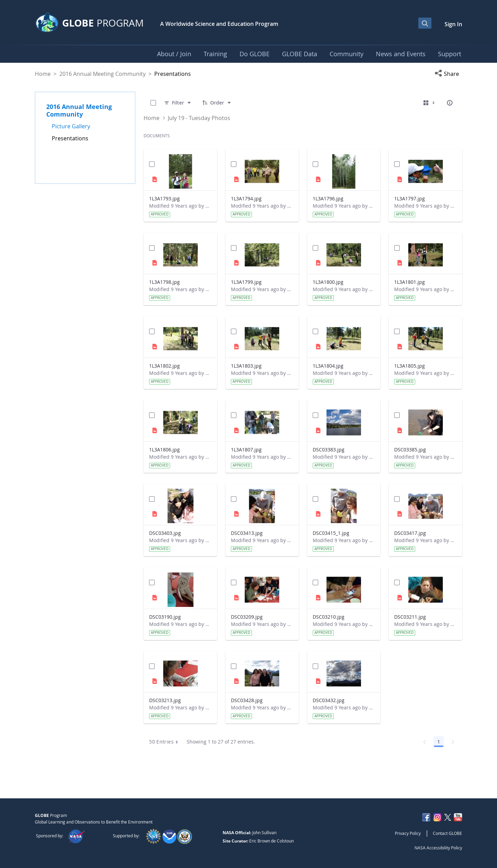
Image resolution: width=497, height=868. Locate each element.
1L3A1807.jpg (246, 450)
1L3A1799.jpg (246, 282)
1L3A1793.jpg (164, 198)
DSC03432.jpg (329, 700)
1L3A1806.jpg (164, 450)
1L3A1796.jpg (328, 198)
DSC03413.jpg (247, 533)
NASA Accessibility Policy (438, 848)
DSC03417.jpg (410, 533)
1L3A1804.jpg (328, 366)
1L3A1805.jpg (410, 366)
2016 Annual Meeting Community (103, 74)
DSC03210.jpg (329, 617)
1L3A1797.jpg (410, 198)
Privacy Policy (408, 833)
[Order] (217, 103)
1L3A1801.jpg (410, 282)
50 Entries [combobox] (166, 742)
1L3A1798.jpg (164, 282)
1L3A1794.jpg (246, 198)
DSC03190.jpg (165, 617)
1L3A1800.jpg (328, 282)
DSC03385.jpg (410, 450)
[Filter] (178, 103)
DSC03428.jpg (247, 700)
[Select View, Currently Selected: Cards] (430, 103)
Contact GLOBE (447, 833)
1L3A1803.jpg (246, 366)
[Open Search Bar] (425, 23)
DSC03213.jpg (165, 700)
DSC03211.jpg (410, 617)
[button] (448, 74)
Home (43, 74)
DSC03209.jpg (247, 617)
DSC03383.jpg (329, 450)
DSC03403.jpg (165, 533)
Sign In (453, 24)
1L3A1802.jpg (164, 366)
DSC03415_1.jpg (331, 533)
